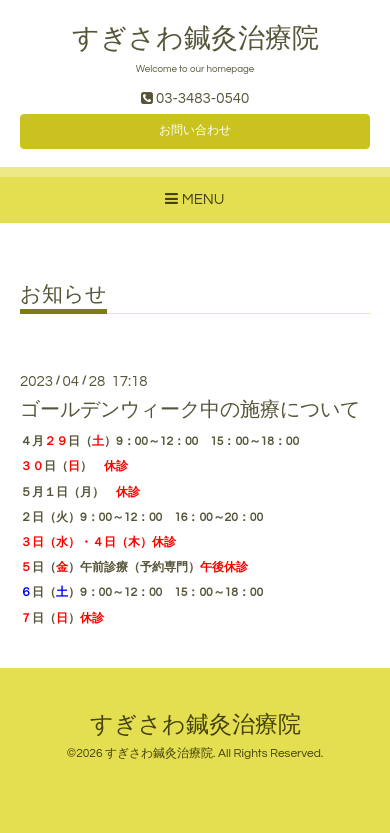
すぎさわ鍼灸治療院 (195, 39)
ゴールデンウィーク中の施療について (190, 410)
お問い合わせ (195, 130)
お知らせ (63, 294)
